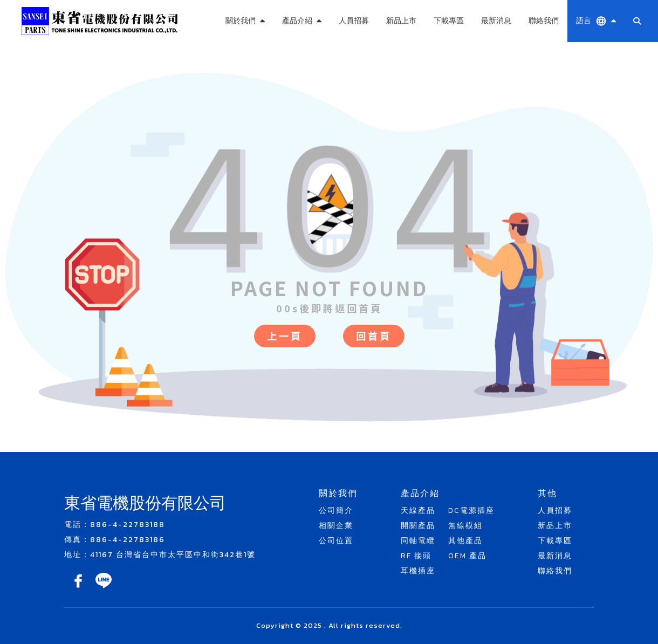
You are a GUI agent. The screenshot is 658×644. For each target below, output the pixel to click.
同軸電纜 (418, 541)
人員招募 (354, 21)
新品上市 (401, 21)
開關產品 (418, 526)
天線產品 (418, 511)
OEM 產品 (467, 556)
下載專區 (449, 21)
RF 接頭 (416, 556)
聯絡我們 (544, 21)
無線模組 (465, 526)
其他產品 (465, 541)
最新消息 (496, 21)
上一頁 (285, 335)
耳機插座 (418, 571)
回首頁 (374, 335)
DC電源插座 (471, 511)
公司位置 (336, 541)
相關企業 (336, 526)
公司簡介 (336, 511)
